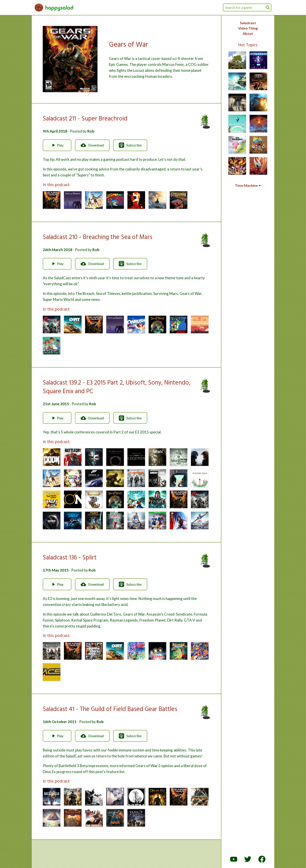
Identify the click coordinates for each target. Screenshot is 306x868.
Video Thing (248, 28)
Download (92, 145)
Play (57, 145)
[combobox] (247, 7)
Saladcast (248, 23)
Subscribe (130, 145)
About (248, 33)
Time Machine (248, 185)
